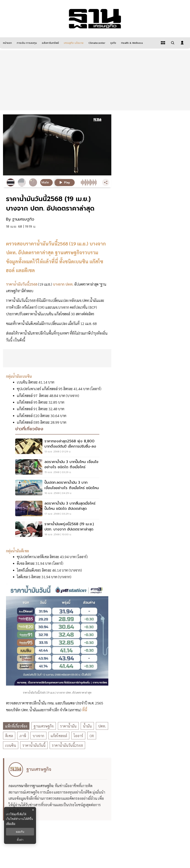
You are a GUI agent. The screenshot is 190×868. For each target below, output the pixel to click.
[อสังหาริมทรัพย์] (50, 43)
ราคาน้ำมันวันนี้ (34, 745)
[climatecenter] (96, 43)
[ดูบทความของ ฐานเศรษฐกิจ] (58, 789)
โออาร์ (78, 736)
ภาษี (23, 736)
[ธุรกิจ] (113, 43)
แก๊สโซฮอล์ (59, 736)
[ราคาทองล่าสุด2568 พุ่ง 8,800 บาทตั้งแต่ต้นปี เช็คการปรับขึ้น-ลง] (57, 447)
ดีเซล (9, 736)
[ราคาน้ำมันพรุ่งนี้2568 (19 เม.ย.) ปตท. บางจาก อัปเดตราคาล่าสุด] (57, 530)
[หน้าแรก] (7, 43)
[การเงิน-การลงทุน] (26, 43)
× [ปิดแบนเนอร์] (33, 810)
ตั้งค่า (20, 840)
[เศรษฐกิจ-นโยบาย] (73, 43)
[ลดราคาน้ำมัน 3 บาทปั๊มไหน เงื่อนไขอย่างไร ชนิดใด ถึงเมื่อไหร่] (57, 467)
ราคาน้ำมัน (68, 726)
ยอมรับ (20, 832)
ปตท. (102, 726)
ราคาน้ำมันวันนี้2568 (67, 745)
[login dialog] (182, 43)
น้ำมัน (87, 726)
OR (92, 736)
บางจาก (38, 736)
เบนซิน (11, 745)
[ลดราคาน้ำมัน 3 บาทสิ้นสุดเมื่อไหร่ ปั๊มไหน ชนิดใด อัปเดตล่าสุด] (57, 509)
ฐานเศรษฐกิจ (44, 726)
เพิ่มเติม (11, 823)
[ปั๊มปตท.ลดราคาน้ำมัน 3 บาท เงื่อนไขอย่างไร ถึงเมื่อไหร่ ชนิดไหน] (57, 488)
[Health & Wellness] (132, 43)
